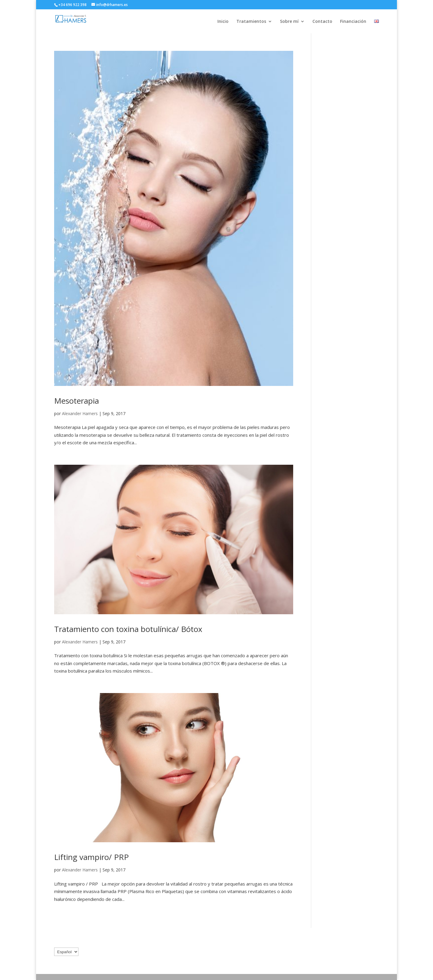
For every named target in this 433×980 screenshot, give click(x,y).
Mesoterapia (77, 401)
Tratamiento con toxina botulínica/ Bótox (128, 629)
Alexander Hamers (80, 413)
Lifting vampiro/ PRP (91, 857)
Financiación (353, 22)
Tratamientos (251, 22)
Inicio (223, 22)
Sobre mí (289, 22)
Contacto (322, 22)
